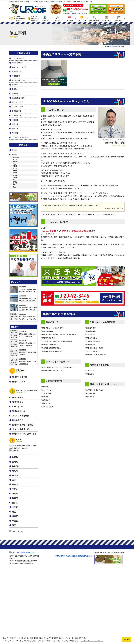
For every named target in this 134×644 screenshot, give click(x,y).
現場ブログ (118, 19)
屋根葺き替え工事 (18, 98)
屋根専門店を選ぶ (48, 338)
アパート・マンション (20, 137)
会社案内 (45, 19)
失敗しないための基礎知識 (33, 18)
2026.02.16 (24, 361)
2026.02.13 (24, 317)
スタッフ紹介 (47, 393)
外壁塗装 (15, 89)
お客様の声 (46, 400)
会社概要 (45, 387)
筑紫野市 (16, 157)
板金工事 (15, 124)
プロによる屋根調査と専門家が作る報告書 (57, 341)
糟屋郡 (15, 162)
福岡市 (15, 173)
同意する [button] (127, 640)
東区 (14, 164)
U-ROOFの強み (48, 331)
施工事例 (70, 19)
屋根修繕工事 (17, 115)
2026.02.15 (24, 308)
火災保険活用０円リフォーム (52, 371)
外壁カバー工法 (18, 107)
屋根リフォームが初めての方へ (53, 328)
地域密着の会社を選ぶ (50, 345)
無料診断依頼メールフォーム (112, 298)
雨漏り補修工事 (18, 63)
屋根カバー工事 (19, 382)
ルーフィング (91, 335)
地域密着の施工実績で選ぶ (52, 348)
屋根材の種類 (91, 331)
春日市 (15, 166)
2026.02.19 (24, 289)
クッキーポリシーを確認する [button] (92, 641)
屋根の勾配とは (92, 338)
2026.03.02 (24, 343)
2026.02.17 (24, 298)
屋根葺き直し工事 (18, 80)
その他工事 (16, 76)
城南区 (15, 182)
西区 (14, 187)
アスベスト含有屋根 (93, 341)
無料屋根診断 (94, 19)
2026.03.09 (24, 334)
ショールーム (106, 19)
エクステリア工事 (18, 58)
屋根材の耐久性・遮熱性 (95, 348)
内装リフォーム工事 (19, 67)
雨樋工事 (15, 129)
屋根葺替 (15, 85)
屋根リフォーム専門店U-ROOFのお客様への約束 (59, 335)
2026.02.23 (24, 352)
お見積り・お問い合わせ (95, 390)
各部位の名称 (91, 328)
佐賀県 (14, 150)
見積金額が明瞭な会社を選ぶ (52, 351)
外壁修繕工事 (17, 111)
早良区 (15, 184)
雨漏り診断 (90, 397)
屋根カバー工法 (18, 102)
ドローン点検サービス (94, 351)
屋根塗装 (15, 93)
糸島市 (15, 170)
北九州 (15, 159)
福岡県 (14, 154)
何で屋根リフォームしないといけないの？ (18, 18)
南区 (14, 180)
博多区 (15, 175)
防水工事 (15, 133)
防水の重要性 (91, 345)
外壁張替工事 (17, 71)
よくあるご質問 (48, 407)
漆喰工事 (15, 120)
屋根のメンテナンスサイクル (96, 355)
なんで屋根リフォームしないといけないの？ (58, 367)
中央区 (15, 168)
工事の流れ (57, 19)
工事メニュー (82, 19)
